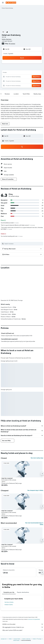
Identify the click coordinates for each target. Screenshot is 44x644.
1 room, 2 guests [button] (8, 53)
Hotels (10, 611)
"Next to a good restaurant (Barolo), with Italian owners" (18, 225)
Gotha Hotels (16, 612)
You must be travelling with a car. (12, 236)
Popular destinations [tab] (23, 564)
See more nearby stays (37, 430)
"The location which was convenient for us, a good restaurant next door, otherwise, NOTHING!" (22, 228)
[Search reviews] (23, 244)
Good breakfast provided (10, 223)
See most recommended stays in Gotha (34, 496)
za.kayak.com (4, 611)
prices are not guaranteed (34, 591)
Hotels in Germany (26, 611)
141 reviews (12, 44)
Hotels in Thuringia (37, 611)
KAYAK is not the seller (23, 596)
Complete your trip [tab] (9, 564)
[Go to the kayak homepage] (11, 3)
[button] (3, 3)
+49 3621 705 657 (7, 41)
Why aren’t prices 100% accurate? (23, 602)
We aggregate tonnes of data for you (23, 599)
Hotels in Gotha (9, 577)
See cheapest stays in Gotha (35, 462)
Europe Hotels (17, 611)
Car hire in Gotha (9, 574)
